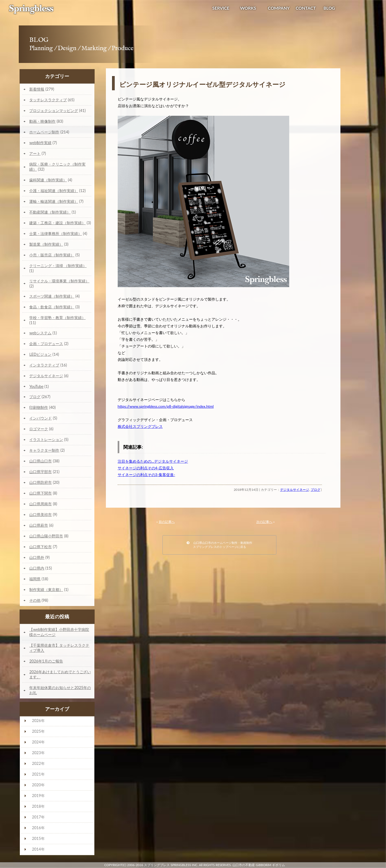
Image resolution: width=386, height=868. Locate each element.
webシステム (40, 333)
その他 (35, 600)
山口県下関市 (40, 493)
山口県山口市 (40, 461)
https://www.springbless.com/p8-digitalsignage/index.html (166, 406)
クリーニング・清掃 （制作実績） (58, 266)
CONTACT (306, 8)
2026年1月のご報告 (46, 661)
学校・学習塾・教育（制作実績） (57, 318)
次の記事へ (264, 522)
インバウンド (40, 418)
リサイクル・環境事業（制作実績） (59, 281)
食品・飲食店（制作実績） (52, 307)
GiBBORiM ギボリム (270, 865)
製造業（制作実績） (46, 244)
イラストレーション (46, 439)
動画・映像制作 (42, 121)
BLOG (329, 8)
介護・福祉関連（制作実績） (54, 191)
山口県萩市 (39, 525)
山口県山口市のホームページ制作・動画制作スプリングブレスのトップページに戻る (219, 545)
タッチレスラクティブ (48, 100)
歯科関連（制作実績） (48, 180)
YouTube (36, 386)
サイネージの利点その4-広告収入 (146, 468)
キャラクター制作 (44, 450)
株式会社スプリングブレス (140, 426)
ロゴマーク (39, 429)
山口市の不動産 (244, 865)
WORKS (248, 8)
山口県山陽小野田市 (46, 536)
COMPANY (279, 8)
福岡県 (35, 579)
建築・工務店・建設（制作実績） (57, 223)
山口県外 (37, 557)
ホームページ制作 (44, 132)
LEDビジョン (40, 354)
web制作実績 (40, 143)
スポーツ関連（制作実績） (52, 296)
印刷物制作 (39, 407)
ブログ (316, 490)
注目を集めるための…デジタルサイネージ (153, 461)
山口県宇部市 (40, 472)
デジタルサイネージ (295, 490)
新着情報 (37, 89)
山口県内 (37, 568)
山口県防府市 (40, 482)
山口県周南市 (40, 504)
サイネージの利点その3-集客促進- (146, 475)
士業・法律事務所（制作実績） (55, 233)
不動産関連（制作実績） (50, 212)
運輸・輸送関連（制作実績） (54, 201)
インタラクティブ (44, 365)
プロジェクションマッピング (54, 111)
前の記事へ (167, 522)
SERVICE (221, 8)
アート (35, 153)
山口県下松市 (40, 547)
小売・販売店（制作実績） (52, 255)
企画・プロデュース (46, 344)
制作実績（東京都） (46, 590)
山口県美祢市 (40, 515)
